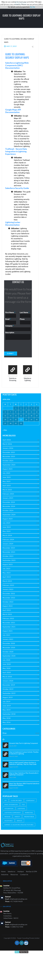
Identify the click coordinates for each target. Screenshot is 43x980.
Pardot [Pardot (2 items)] (17, 817)
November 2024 (9, 506)
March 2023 (7, 581)
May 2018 (7, 718)
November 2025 (9, 456)
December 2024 (9, 502)
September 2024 (9, 515)
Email (8, 319)
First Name (10, 312)
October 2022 (8, 602)
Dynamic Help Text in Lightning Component (24, 743)
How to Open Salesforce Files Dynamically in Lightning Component (24, 774)
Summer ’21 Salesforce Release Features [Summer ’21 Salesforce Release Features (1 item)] (19, 825)
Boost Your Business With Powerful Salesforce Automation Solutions (24, 784)
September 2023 (9, 560)
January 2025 (8, 498)
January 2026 (8, 448)
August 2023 (8, 564)
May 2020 (7, 668)
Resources (14, 875)
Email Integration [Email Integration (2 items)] (11, 804)
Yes (31, 7)
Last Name (25, 312)
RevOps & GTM (31, 872)
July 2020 (6, 660)
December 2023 (9, 548)
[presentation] (17, 344)
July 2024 (6, 523)
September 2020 (9, 656)
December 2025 (9, 452)
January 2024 (8, 544)
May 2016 (7, 722)
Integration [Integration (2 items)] (9, 809)
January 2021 (8, 639)
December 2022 (9, 594)
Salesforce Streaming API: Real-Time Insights (13, 381)
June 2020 (7, 664)
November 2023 (9, 552)
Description (10, 333)
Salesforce (11, 872)
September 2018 (9, 714)
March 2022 (7, 614)
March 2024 (7, 535)
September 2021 (9, 627)
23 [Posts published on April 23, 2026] (21, 419)
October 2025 (8, 461)
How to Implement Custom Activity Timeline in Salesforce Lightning (24, 753)
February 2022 (8, 618)
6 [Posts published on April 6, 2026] (5, 412)
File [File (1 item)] (23, 804)
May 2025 (7, 481)
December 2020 (9, 643)
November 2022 (9, 598)
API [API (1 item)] (6, 800)
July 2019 (6, 702)
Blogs (5, 733)
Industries (5, 875)
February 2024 (8, 540)
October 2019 (8, 689)
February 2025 (8, 494)
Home (3, 872)
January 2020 (8, 681)
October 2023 (8, 556)
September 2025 (9, 465)
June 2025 (7, 477)
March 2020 (7, 677)
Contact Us (24, 875)
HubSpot (21, 872)
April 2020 (7, 672)
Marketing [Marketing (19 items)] (29, 813)
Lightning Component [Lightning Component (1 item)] (13, 813)
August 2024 (8, 519)
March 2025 (7, 490)
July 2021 (6, 635)
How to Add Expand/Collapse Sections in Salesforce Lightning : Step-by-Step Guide (23, 763)
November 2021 (9, 623)
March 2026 (7, 444)
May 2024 (7, 531)
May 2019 (7, 710)
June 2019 (7, 706)
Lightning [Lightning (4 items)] (21, 809)
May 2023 (7, 573)
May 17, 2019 (11, 46)
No (34, 7)
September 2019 (9, 693)
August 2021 (8, 631)
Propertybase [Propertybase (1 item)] (29, 817)
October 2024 (8, 510)
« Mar (5, 430)
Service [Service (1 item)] (20, 821)
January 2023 (8, 589)
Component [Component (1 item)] (30, 800)
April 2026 (7, 440)
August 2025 (8, 469)
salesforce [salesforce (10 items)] (9, 821)
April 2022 (7, 610)
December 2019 (9, 685)
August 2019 (8, 697)
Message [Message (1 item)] (7, 817)
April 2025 (7, 486)
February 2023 (8, 585)
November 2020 (9, 648)
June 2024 (7, 527)
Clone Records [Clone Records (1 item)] (16, 800)
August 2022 (8, 606)
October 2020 (8, 652)
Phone (22, 319)
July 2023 (6, 569)
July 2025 (6, 473)
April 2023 (7, 577)
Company (10, 326)
